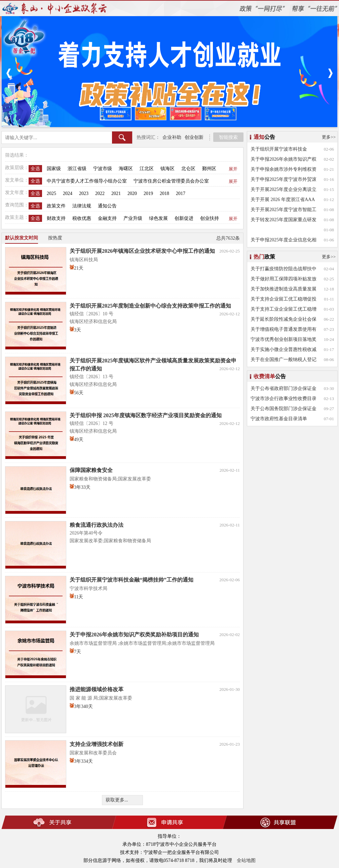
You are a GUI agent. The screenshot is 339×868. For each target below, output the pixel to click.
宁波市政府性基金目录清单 (279, 419)
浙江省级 (77, 169)
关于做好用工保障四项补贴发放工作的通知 (284, 280)
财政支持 (56, 218)
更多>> (329, 137)
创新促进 (184, 218)
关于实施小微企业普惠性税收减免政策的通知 (284, 351)
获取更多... (117, 800)
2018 (164, 193)
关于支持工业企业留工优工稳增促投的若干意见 (284, 310)
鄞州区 (209, 169)
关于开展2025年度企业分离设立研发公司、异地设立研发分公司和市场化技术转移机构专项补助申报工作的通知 (284, 191)
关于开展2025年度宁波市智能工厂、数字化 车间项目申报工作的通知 (284, 211)
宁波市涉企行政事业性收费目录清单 (284, 400)
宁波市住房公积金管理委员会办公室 (171, 181)
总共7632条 (228, 238)
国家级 (54, 169)
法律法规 (82, 206)
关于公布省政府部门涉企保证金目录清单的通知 (284, 390)
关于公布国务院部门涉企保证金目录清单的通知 (284, 410)
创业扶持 (210, 218)
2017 (181, 193)
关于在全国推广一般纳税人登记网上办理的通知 (284, 361)
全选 (35, 169)
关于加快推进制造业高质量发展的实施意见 (284, 290)
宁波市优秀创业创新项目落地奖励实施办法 (284, 341)
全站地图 (246, 860)
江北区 (147, 169)
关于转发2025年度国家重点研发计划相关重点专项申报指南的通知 (284, 221)
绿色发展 (158, 218)
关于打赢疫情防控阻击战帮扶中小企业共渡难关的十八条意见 (284, 270)
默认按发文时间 (22, 238)
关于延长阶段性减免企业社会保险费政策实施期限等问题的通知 (284, 321)
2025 (51, 193)
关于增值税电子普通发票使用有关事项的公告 (284, 331)
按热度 (55, 238)
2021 (116, 193)
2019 (148, 193)
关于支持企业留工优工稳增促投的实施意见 (284, 300)
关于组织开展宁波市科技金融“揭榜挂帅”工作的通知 (279, 150)
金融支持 (107, 218)
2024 (68, 193)
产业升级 (133, 218)
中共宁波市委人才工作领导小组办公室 (87, 181)
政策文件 (56, 206)
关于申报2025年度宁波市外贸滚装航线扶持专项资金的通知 (284, 181)
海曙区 (126, 169)
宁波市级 (103, 169)
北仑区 (188, 169)
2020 (132, 193)
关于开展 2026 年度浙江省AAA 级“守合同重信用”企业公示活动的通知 (283, 201)
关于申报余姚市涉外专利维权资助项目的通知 (284, 171)
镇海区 (167, 169)
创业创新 (194, 137)
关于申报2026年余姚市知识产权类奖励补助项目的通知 (284, 161)
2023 (84, 193)
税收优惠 (82, 218)
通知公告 (107, 206)
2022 (100, 193)
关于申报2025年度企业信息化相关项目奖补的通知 (284, 241)
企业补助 (172, 137)
